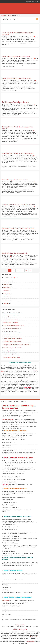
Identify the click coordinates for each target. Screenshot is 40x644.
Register (28, 2)
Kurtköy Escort (7, 294)
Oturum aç (33, 2)
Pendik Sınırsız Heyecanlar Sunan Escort (16, 57)
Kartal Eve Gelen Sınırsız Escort (11, 322)
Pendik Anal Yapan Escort (30, 38)
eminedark (6, 37)
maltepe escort (31, 642)
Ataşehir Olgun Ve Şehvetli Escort (11, 354)
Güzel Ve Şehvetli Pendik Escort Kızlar (15, 253)
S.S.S (22, 401)
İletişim (27, 401)
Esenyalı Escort (15, 106)
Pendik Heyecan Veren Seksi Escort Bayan (16, 79)
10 (26, 271)
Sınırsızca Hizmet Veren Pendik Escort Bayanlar (18, 228)
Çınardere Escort (7, 82)
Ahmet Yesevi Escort (27, 255)
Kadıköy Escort (7, 287)
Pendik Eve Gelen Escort (28, 40)
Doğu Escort (16, 82)
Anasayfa (3, 15)
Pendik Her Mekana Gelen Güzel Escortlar (13, 313)
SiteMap (17, 625)
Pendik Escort (9, 15)
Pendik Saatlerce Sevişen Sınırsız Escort (13, 338)
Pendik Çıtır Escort (7, 40)
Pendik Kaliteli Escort (20, 62)
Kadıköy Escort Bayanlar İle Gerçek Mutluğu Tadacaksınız (17, 345)
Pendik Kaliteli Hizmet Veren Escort (12, 357)
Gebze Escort (7, 284)
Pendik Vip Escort (26, 137)
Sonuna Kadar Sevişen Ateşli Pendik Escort (13, 325)
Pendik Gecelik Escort (23, 84)
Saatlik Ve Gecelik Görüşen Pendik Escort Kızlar (18, 205)
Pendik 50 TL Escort (33, 106)
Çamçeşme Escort (25, 157)
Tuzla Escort (6, 303)
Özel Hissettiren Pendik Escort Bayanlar (15, 102)
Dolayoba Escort (6, 132)
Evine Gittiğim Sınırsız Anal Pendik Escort (13, 316)
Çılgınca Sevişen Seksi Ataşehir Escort (12, 329)
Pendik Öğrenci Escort (21, 186)
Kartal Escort (6, 291)
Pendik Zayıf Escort (23, 236)
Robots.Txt (22, 625)
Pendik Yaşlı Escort (11, 261)
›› (30, 271)
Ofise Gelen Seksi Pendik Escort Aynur (12, 332)
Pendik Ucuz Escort (11, 110)
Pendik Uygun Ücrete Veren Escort (11, 351)
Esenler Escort (6, 106)
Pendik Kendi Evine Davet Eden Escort (12, 335)
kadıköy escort (24, 630)
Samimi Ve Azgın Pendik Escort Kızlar (15, 180)
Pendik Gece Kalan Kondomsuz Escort (12, 341)
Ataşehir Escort (7, 281)
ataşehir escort (17, 630)
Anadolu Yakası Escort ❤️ (28, 37)
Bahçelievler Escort (7, 157)
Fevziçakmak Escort (12, 60)
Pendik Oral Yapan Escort (23, 108)
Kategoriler (9, 401)
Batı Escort (17, 157)
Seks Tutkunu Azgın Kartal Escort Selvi (12, 348)
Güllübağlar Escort (7, 38)
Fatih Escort (24, 106)
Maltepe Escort (7, 297)
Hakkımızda (16, 401)
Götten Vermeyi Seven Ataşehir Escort (12, 319)
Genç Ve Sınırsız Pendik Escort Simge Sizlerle (18, 154)
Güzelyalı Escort (18, 38)
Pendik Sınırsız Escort (27, 161)
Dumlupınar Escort (17, 132)
